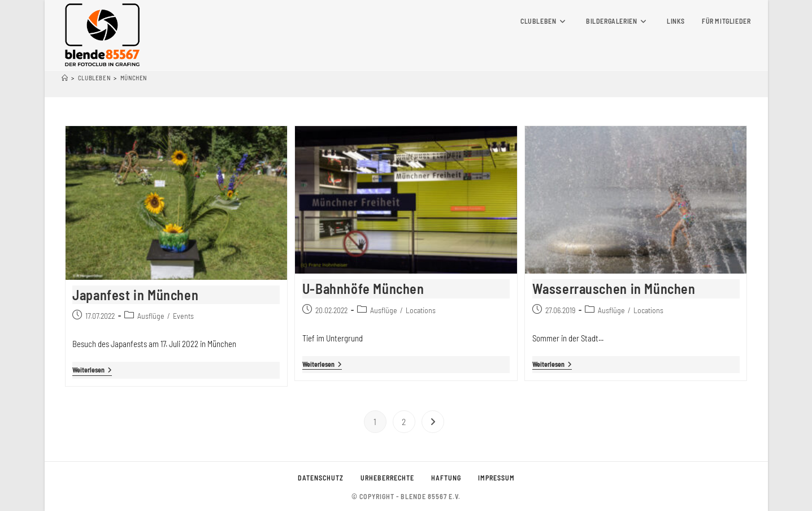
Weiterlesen (92, 371)
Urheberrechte (387, 478)
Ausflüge (151, 316)
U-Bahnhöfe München (363, 289)
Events (183, 316)
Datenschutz (321, 478)
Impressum (496, 478)
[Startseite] (65, 78)
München (134, 78)
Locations (421, 310)
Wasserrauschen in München (614, 289)
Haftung (446, 478)
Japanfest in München (135, 295)
